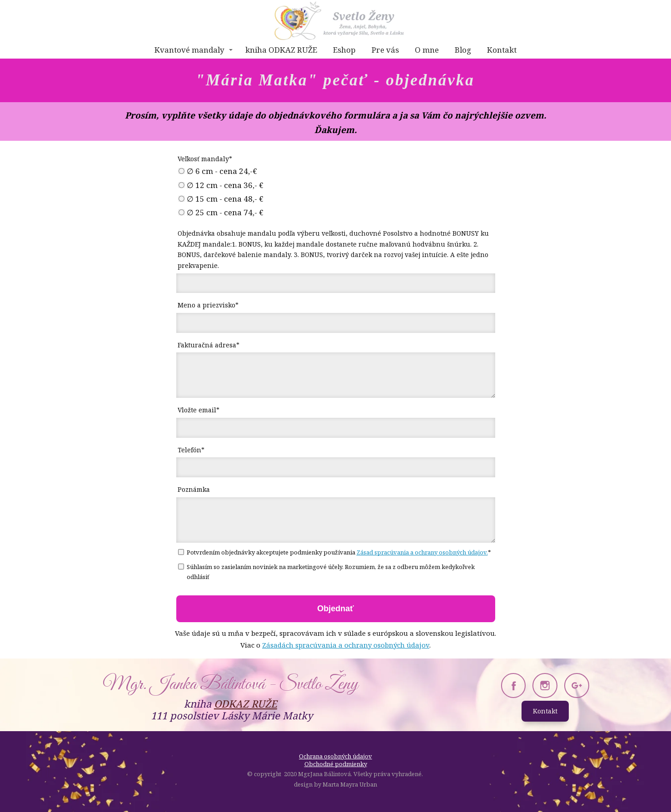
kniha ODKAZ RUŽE (281, 50)
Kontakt (502, 50)
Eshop (344, 50)
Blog (463, 50)
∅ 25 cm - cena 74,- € (221, 213)
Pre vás (385, 50)
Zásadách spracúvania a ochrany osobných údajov (346, 645)
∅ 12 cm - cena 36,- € (221, 185)
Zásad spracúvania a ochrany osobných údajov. (422, 552)
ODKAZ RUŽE (246, 703)
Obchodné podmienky (336, 764)
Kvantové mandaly (189, 50)
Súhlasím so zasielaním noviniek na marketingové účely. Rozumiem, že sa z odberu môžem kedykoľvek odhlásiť (326, 572)
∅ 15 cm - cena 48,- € (221, 199)
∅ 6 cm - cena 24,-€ (218, 171)
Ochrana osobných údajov (335, 756)
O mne (427, 50)
